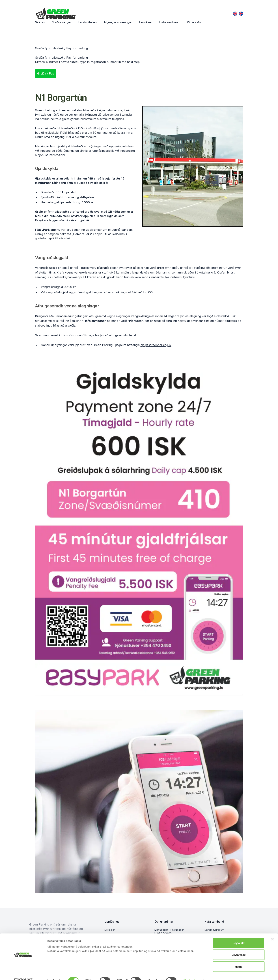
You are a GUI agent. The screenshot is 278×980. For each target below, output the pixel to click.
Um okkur (146, 22)
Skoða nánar (191, 973)
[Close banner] (272, 932)
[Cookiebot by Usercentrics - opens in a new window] (23, 973)
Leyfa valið (239, 947)
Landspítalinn (88, 22)
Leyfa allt (239, 936)
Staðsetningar (62, 22)
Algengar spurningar (118, 22)
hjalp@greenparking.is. (156, 345)
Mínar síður (194, 22)
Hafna (239, 959)
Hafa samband (169, 22)
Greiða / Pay (46, 73)
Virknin (40, 22)
